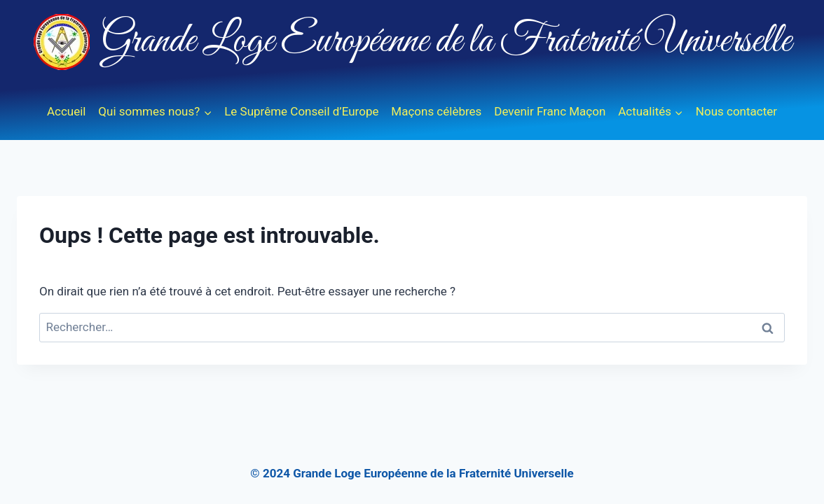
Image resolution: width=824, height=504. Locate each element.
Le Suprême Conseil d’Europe (301, 111)
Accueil (67, 111)
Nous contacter (736, 111)
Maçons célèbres (436, 111)
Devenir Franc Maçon (550, 111)
